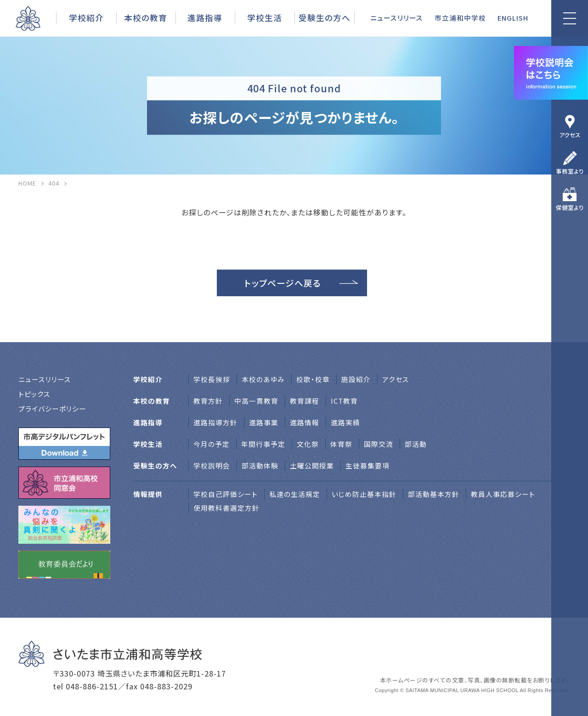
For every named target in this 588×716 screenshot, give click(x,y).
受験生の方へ (325, 17)
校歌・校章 (313, 379)
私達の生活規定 (295, 494)
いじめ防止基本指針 (364, 494)
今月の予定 (212, 444)
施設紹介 (356, 379)
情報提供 (148, 494)
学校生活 (265, 17)
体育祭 (341, 444)
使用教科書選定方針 (226, 508)
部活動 (416, 444)
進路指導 (205, 17)
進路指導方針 (215, 422)
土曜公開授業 (312, 465)
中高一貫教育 (256, 401)
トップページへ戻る (283, 283)
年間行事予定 (263, 444)
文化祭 (308, 444)
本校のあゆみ (263, 379)
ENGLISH (513, 18)
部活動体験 (260, 465)
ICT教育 (344, 401)
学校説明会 (212, 465)
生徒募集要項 (367, 465)
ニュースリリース (397, 18)
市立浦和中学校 (460, 18)
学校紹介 (86, 17)
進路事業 (264, 422)
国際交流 (379, 444)
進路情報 (305, 422)
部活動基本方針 (434, 494)
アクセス (570, 135)
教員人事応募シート (503, 494)
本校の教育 (146, 17)
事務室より (570, 171)
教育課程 (305, 401)
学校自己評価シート (226, 494)
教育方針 (208, 401)
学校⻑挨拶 (212, 379)
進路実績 (345, 422)
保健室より (570, 207)
